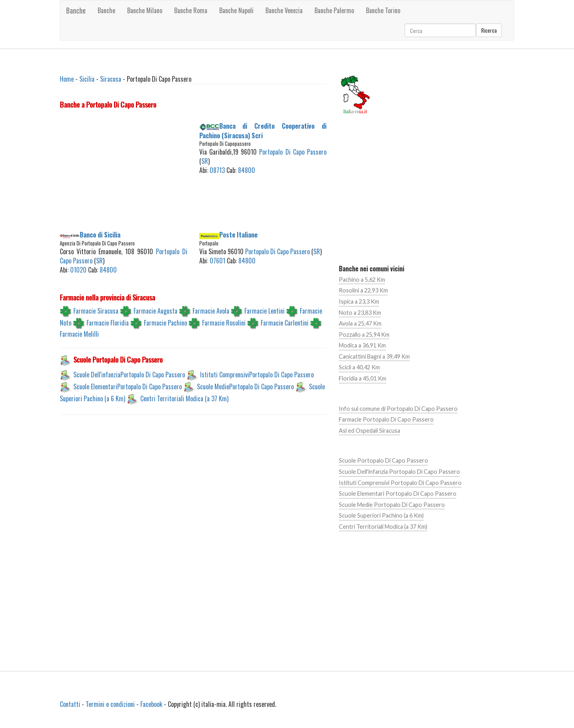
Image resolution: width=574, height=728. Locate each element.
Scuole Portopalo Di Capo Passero (383, 460)
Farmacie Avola (211, 311)
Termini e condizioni (110, 704)
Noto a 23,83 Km (360, 313)
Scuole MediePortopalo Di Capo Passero (245, 387)
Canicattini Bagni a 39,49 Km (374, 356)
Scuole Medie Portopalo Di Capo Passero (392, 505)
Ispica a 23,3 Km (359, 301)
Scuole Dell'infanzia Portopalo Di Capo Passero (399, 472)
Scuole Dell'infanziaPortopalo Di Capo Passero (129, 375)
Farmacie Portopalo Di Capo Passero (386, 419)
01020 (78, 270)
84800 (247, 170)
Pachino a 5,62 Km (362, 280)
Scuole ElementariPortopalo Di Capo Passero (128, 387)
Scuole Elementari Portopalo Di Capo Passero (398, 494)
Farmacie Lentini (264, 311)
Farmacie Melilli (79, 334)
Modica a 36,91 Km (362, 345)
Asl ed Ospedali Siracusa (370, 431)
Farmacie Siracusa (96, 311)
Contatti (70, 704)
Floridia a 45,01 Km (363, 378)
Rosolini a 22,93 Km (363, 290)
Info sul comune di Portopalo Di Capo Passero (398, 409)
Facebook (151, 704)
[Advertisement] (124, 171)
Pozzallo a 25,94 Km (364, 335)
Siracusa (111, 79)
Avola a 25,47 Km (360, 323)
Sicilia (87, 79)
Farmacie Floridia (108, 323)
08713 (217, 170)
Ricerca (489, 30)
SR (205, 161)
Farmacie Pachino (165, 323)
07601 (217, 261)
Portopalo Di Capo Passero (293, 152)
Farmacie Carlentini (285, 323)
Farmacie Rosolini (224, 323)
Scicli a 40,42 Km (359, 367)
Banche (76, 10)
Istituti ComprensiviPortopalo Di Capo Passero (257, 375)
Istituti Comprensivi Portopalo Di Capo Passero (400, 483)
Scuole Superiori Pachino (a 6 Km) (381, 515)
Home (67, 79)
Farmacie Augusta (155, 311)
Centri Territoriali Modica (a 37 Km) (184, 398)
